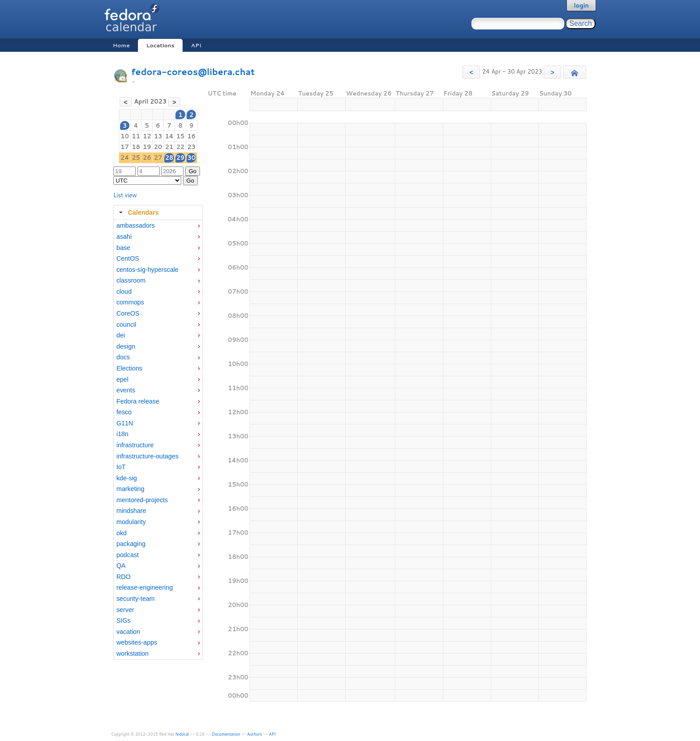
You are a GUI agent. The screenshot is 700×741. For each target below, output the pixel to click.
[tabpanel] (158, 440)
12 (147, 136)
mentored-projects (142, 500)
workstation (133, 654)
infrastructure (135, 445)
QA (121, 566)
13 (158, 136)
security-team (136, 599)
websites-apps (137, 642)
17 (125, 147)
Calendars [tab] (138, 212)
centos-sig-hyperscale (148, 270)
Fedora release (138, 401)
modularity (131, 522)
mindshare (131, 511)
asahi (124, 237)
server (125, 610)
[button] (471, 72)
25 (136, 158)
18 (136, 147)
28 (169, 158)
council (127, 325)
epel (123, 379)
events (126, 390)
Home (121, 45)
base (123, 248)
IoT (121, 467)
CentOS (128, 258)
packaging (131, 544)
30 (192, 158)
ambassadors (136, 225)
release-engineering (145, 587)
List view (125, 195)
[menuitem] (158, 226)
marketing (131, 489)
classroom (131, 280)
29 (181, 158)
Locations (160, 45)
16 (192, 136)
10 (125, 136)
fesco (124, 412)
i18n (123, 434)
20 (158, 147)
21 (169, 147)
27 (158, 158)
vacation (128, 632)
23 (192, 147)
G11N (125, 423)
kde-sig (127, 478)
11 (136, 136)
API (196, 45)
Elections (129, 368)
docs (123, 357)
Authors (255, 734)
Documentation (226, 734)
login (581, 5)
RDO (124, 577)
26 (147, 158)
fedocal (182, 734)
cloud (124, 291)
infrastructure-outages (148, 456)
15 (181, 136)
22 (181, 147)
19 (147, 147)
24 (125, 158)
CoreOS (128, 313)
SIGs (124, 620)
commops (130, 302)
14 (169, 136)
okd (122, 533)
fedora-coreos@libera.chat (193, 72)
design (126, 346)
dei (121, 335)
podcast (128, 555)
